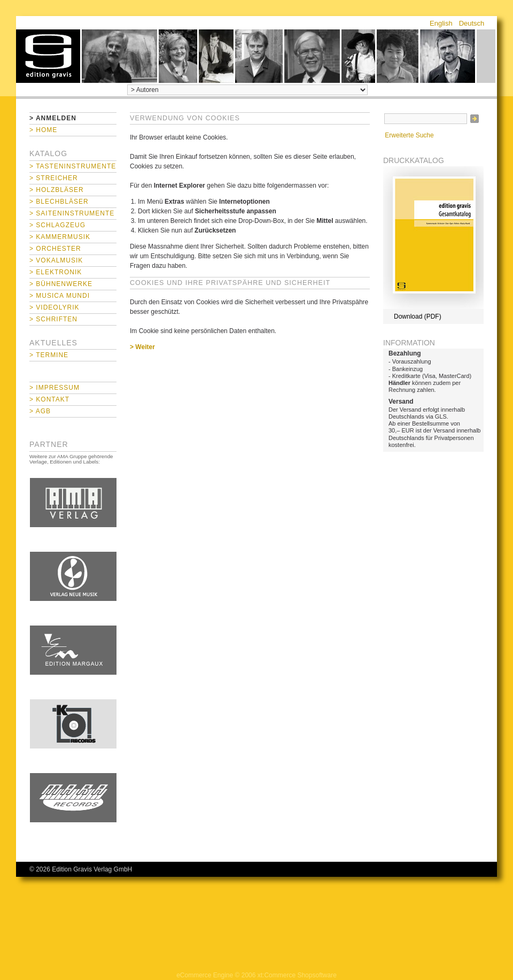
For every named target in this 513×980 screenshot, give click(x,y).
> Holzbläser (57, 190)
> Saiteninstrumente (72, 213)
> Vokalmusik (56, 260)
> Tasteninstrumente (73, 166)
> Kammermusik (60, 237)
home (48, 56)
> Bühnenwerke (61, 284)
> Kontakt (49, 399)
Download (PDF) (418, 317)
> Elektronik (56, 272)
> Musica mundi (60, 296)
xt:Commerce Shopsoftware (297, 975)
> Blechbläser (59, 202)
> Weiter (142, 347)
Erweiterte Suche (409, 135)
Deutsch (472, 23)
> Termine (49, 355)
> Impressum (55, 388)
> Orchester (55, 249)
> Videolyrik (54, 307)
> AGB (40, 411)
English (441, 23)
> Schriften (53, 319)
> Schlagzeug (57, 225)
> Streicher (54, 178)
